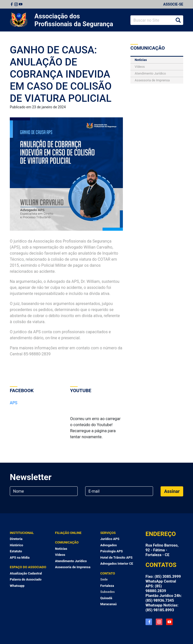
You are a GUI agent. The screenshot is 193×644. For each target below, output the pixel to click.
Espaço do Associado (28, 567)
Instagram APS (159, 622)
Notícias (141, 60)
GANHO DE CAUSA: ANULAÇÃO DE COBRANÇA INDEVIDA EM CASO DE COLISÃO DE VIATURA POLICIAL (61, 74)
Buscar (178, 20)
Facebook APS (149, 622)
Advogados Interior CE (117, 564)
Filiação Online (68, 533)
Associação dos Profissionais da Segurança (74, 20)
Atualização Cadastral (26, 573)
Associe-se (173, 4)
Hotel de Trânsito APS (116, 557)
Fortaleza (107, 586)
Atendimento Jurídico (150, 73)
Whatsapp (17, 586)
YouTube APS (169, 622)
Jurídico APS (110, 539)
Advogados (109, 545)
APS (14, 403)
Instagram (16, 4)
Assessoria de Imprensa (152, 80)
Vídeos (140, 67)
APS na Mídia (20, 557)
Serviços (108, 533)
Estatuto (16, 551)
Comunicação (67, 542)
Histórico (16, 545)
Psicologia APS (112, 551)
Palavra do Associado (26, 579)
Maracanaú (108, 604)
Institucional (22, 533)
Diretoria (16, 539)
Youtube (21, 4)
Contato (108, 573)
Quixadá (106, 598)
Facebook (12, 4)
